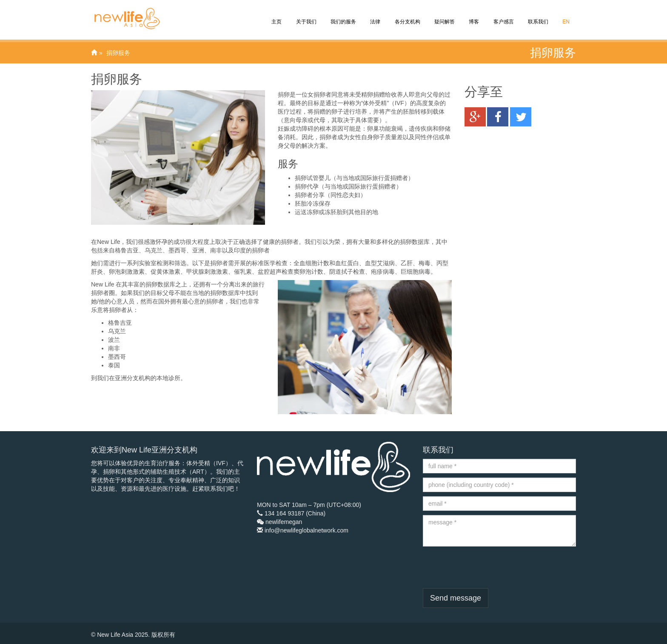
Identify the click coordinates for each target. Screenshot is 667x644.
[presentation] (487, 567)
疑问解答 (444, 16)
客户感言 (503, 16)
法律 (375, 16)
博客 (473, 16)
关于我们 (305, 16)
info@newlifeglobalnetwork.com (306, 530)
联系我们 (537, 16)
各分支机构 (406, 16)
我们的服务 (343, 16)
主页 (276, 16)
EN (565, 16)
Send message (456, 598)
